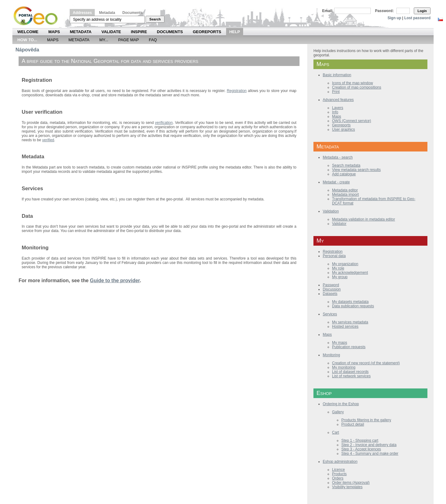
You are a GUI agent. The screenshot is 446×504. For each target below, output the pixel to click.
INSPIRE (139, 32)
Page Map (128, 40)
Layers (338, 108)
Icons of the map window (352, 83)
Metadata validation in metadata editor (363, 219)
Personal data (334, 256)
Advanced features (338, 100)
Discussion (332, 289)
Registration (333, 252)
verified (48, 140)
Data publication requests (353, 306)
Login (422, 11)
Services (330, 314)
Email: (328, 11)
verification (164, 123)
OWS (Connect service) (352, 121)
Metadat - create (336, 182)
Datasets (330, 294)
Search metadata (346, 165)
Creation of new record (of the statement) (366, 363)
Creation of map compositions (357, 87)
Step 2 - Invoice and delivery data (369, 445)
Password (331, 285)
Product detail (353, 424)
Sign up (394, 18)
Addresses (82, 13)
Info (335, 112)
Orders (338, 478)
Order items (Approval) (351, 483)
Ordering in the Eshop (341, 404)
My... (104, 40)
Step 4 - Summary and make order (370, 454)
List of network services (351, 376)
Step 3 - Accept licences (361, 449)
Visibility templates (347, 487)
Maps (54, 32)
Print (336, 92)
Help (235, 32)
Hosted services (345, 327)
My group (340, 277)
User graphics (343, 129)
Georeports (207, 32)
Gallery (338, 412)
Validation (331, 211)
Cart (336, 432)
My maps (340, 343)
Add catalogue (344, 174)
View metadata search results (356, 170)
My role (338, 268)
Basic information (337, 75)
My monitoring (344, 367)
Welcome (28, 32)
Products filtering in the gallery (366, 420)
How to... (27, 40)
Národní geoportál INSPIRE (38, 16)
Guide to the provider (115, 280)
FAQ (153, 40)
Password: (385, 11)
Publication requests (349, 347)
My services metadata (350, 322)
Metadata (107, 13)
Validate (111, 32)
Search (155, 19)
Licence (338, 470)
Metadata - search (338, 157)
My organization (345, 264)
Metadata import (345, 195)
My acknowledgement (350, 273)
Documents (132, 13)
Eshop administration (340, 462)
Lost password (417, 18)
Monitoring (331, 355)
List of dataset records (350, 372)
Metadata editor (345, 190)
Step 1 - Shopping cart (360, 440)
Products (339, 474)
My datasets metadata (350, 302)
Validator (339, 224)
